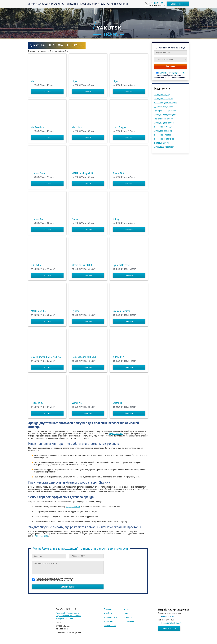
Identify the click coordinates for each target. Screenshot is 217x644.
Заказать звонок (178, 4)
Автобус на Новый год (163, 131)
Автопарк (33, 4)
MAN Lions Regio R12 (82, 173)
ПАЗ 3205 (36, 265)
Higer (74, 81)
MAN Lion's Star (39, 311)
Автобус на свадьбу (162, 95)
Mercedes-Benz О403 (82, 265)
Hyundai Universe (121, 265)
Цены (103, 4)
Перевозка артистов (163, 135)
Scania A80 (118, 173)
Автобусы (43, 4)
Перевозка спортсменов (164, 139)
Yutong (116, 219)
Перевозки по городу (163, 127)
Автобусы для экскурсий (164, 123)
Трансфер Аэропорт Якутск (165, 111)
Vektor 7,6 (77, 403)
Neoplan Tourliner (121, 311)
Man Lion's (77, 127)
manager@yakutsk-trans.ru (171, 623)
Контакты (111, 4)
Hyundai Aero (38, 219)
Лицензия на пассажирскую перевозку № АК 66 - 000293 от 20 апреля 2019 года (69, 616)
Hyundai (76, 311)
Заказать (47, 92)
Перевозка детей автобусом (166, 103)
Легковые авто (84, 4)
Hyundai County (39, 173)
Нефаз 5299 (37, 403)
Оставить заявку (68, 587)
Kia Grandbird (38, 127)
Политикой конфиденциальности (172, 73)
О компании (123, 4)
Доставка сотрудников (164, 107)
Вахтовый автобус (162, 143)
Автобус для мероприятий (165, 147)
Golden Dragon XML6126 (84, 357)
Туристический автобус (164, 119)
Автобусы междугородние (165, 115)
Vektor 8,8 (118, 403)
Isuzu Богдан (119, 127)
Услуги (96, 4)
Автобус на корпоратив (164, 99)
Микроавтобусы (57, 4)
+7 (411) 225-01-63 (156, 3)
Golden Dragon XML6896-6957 (46, 357)
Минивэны (71, 4)
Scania (75, 219)
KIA (33, 81)
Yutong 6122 (119, 357)
